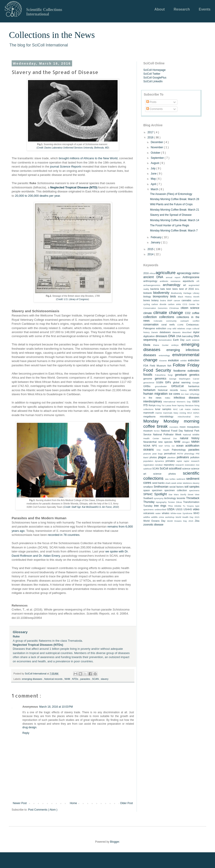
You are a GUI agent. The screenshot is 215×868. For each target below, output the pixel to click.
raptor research (191, 461)
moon (183, 427)
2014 (151, 254)
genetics (194, 375)
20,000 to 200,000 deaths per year (38, 196)
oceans (148, 449)
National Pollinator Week (167, 434)
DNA (172, 336)
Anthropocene (191, 277)
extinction (194, 360)
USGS (179, 509)
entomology (164, 355)
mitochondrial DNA (189, 417)
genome (148, 379)
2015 (151, 249)
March (155, 189)
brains (163, 300)
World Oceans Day (154, 521)
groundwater (161, 386)
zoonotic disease (153, 525)
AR (198, 281)
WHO (196, 513)
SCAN (96, 679)
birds (173, 297)
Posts (151, 102)
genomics (160, 379)
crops (189, 328)
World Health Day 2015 (187, 517)
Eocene (163, 361)
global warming (182, 382)
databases (165, 332)
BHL (197, 289)
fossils (148, 375)
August (155, 163)
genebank (181, 375)
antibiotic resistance (170, 281)
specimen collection (176, 490)
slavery (105, 679)
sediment (181, 479)
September (158, 158)
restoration (190, 465)
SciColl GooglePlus (155, 78)
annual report (173, 277)
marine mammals (164, 413)
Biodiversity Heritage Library (185, 293)
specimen (157, 490)
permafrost (170, 454)
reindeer (159, 465)
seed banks (158, 483)
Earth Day (179, 340)
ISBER (196, 401)
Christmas (174, 308)
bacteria (155, 289)
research (180, 465)
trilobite (178, 506)
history (183, 390)
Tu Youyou (188, 506)
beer (169, 289)
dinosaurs (161, 336)
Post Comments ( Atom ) (43, 810)
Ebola (147, 345)
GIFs (168, 382)
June (154, 174)
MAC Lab (178, 409)
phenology (189, 454)
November (157, 147)
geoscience (149, 383)
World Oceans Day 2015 (180, 521)
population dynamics (154, 461)
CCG (185, 304)
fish (169, 366)
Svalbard (148, 498)
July (154, 168)
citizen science (190, 308)
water (158, 513)
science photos (164, 474)
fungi (170, 375)
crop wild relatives (176, 328)
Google (196, 383)
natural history (190, 438)
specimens (194, 490)
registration (149, 465)
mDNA (196, 413)
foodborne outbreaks (186, 371)
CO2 (188, 313)
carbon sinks (174, 304)
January (156, 242)
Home (73, 803)
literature (189, 405)
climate (148, 313)
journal (65, 167)
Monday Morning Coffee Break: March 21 (175, 210)
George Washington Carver (184, 379)
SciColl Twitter (152, 74)
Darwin (155, 332)
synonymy (159, 498)
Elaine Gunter (161, 345)
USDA (171, 509)
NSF (161, 446)
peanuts (147, 454)
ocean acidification (188, 446)
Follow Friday (186, 365)
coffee (196, 313)
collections (167, 317)
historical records (54, 679)
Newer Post (20, 803)
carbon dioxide (159, 304)
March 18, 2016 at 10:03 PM (56, 707)
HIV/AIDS (194, 390)
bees (175, 289)
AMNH (196, 273)
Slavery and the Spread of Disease (171, 215)
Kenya (152, 405)
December (157, 142)
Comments (154, 109)
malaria (196, 409)
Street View (193, 494)
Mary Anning (180, 413)
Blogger (115, 842)
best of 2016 (187, 289)
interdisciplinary (153, 401)
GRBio (147, 386)
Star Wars (174, 494)
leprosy (181, 405)
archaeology (172, 285)
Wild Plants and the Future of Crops (171, 204)
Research (182, 9)
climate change (168, 313)
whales (166, 513)
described (187, 332)
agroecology (184, 273)
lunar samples (163, 409)
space (147, 490)
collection (150, 317)
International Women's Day (177, 402)
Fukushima (160, 375)
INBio (168, 398)
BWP (170, 300)
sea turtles (170, 479)
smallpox (148, 487)
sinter (180, 483)
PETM (180, 454)
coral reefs (168, 325)
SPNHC (148, 494)
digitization (149, 336)
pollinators (183, 457)
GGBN (160, 382)
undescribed (160, 509)
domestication (165, 340)
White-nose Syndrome (181, 513)
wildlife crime (158, 517)
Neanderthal (150, 442)
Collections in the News (52, 35)
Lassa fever (171, 405)
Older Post (126, 803)
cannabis (186, 300)
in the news (152, 398)
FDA (146, 366)
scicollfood (175, 469)
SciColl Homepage (154, 70)
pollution (195, 457)
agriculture (166, 273)
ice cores (174, 394)
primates (170, 461)
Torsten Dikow (175, 502)
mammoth (149, 413)
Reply (26, 733)
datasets (176, 332)
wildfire (147, 517)
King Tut (160, 405)
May (154, 179)
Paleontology (179, 450)
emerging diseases (32, 679)
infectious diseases (187, 398)
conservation (151, 325)
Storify (183, 494)
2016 (151, 137)
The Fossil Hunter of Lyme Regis (170, 225)
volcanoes (149, 513)
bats (163, 289)
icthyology (195, 394)
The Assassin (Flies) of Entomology (171, 194)
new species (165, 442)
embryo (175, 345)
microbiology (167, 417)
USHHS (188, 509)
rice (198, 465)
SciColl (164, 469)
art (185, 285)
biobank (148, 293)
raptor (179, 461)
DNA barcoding (185, 336)
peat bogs (157, 454)
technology (170, 498)
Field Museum (158, 366)
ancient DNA (153, 277)
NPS (154, 446)
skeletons (187, 483)
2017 (151, 132)
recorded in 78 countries (63, 535)
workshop (170, 517)
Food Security (157, 370)
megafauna (149, 417)
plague (162, 457)
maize (188, 409)
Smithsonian (161, 487)
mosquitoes (193, 427)
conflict (196, 321)
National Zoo (170, 438)
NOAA (147, 446)
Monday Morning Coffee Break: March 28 (175, 199)
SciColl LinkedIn (153, 81)
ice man (185, 394)
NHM (68, 679)
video (196, 509)
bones (147, 300)
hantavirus (194, 386)
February (156, 237)
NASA (157, 431)
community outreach (177, 321)
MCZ (190, 413)
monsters (174, 427)
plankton (172, 457)
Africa (152, 273)
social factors (176, 487)
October (156, 153)
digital (196, 332)
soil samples (192, 487)
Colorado (158, 321)
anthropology (150, 281)
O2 (173, 446)
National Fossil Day (172, 431)
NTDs (76, 679)
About (159, 9)
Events (205, 9)
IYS (145, 405)
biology (147, 297)
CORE (181, 325)
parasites (85, 679)
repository (169, 465)
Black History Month (189, 297)
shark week (171, 483)
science (186, 469)
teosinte (181, 498)
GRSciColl (177, 386)
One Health (163, 450)
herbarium (149, 390)
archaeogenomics (152, 285)
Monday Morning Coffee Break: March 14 (175, 220)
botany (155, 300)
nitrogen (186, 442)
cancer (177, 300)
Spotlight (161, 494)
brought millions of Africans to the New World (88, 158)
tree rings (160, 506)
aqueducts (188, 281)
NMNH (195, 442)
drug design (29, 727)
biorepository (160, 297)
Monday (151, 421)
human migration (156, 394)
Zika (197, 521)
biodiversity (161, 293)
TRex (170, 506)
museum (148, 431)
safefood (147, 469)
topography (161, 502)
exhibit (183, 361)
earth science (193, 340)
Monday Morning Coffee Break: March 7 (174, 231)
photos (153, 457)
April (154, 184)
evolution (174, 360)
